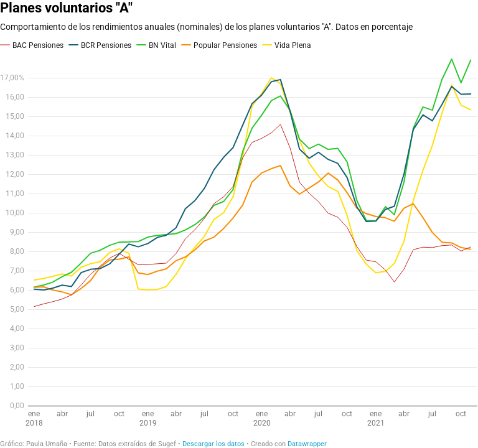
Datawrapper (307, 444)
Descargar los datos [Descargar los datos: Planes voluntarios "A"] (213, 444)
